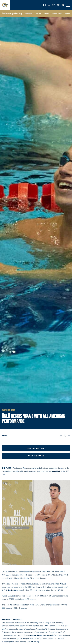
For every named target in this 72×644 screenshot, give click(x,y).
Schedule (29, 14)
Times (46, 14)
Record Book (57, 14)
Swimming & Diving (12, 13)
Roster (38, 14)
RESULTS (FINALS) (36, 456)
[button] (45, 5)
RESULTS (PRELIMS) (36, 448)
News (67, 14)
